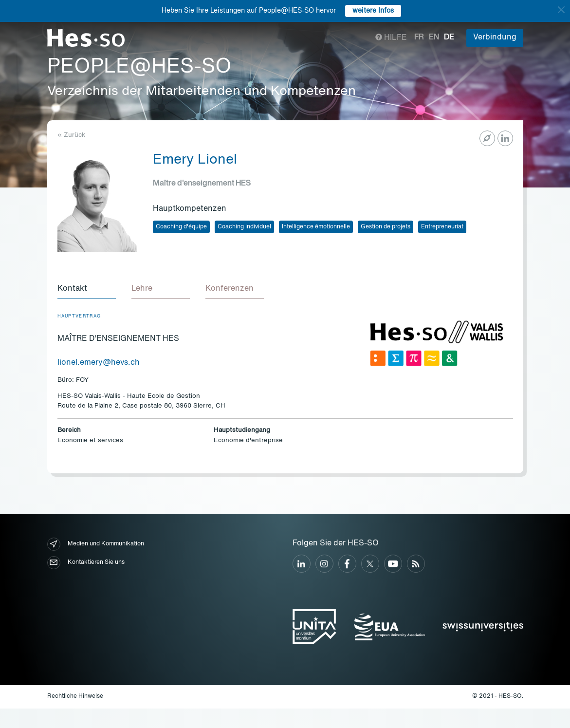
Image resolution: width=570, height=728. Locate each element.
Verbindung (495, 37)
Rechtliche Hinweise (75, 696)
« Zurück (71, 135)
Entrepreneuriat (442, 227)
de (449, 37)
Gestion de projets (386, 227)
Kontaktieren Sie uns (86, 563)
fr (419, 37)
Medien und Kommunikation (96, 544)
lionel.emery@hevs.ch (99, 363)
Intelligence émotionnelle (316, 227)
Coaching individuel (244, 227)
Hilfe (391, 38)
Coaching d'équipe (181, 227)
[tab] (87, 289)
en (434, 37)
